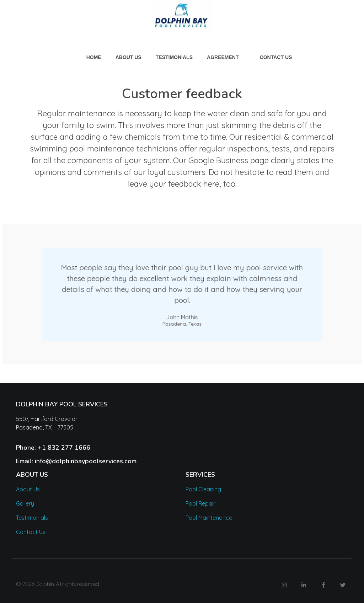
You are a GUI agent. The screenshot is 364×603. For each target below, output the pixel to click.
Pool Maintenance (209, 518)
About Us (28, 489)
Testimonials (32, 518)
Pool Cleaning (203, 489)
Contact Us (31, 532)
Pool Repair (200, 503)
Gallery (25, 503)
